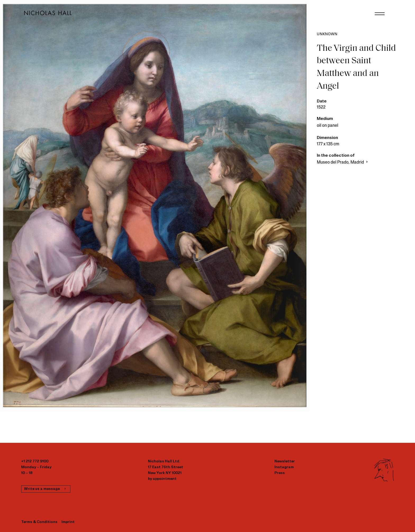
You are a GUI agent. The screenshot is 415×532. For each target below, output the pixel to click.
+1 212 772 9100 (35, 461)
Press (280, 473)
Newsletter (285, 461)
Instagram (284, 467)
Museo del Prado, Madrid (343, 163)
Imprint (68, 522)
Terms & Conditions (39, 522)
